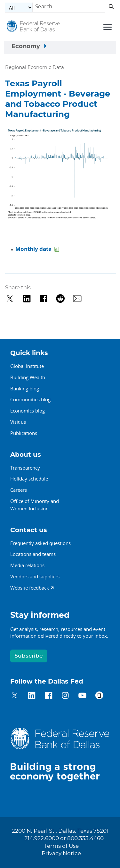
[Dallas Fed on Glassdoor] (99, 697)
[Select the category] (19, 8)
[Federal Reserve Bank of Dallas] (33, 28)
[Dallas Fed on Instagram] (65, 697)
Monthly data (34, 249)
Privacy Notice (61, 854)
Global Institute (27, 366)
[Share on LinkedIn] (27, 298)
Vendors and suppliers (35, 576)
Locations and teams (33, 554)
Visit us (18, 422)
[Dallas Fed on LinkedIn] (32, 697)
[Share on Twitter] (10, 298)
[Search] (69, 8)
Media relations (27, 565)
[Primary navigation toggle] (107, 27)
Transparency (25, 468)
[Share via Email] (77, 298)
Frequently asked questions (40, 543)
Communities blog (30, 399)
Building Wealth (28, 377)
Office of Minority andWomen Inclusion (35, 505)
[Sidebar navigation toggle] (60, 47)
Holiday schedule (29, 479)
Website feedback (30, 588)
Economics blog (28, 411)
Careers (19, 490)
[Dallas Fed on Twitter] (15, 697)
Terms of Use (61, 846)
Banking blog (25, 388)
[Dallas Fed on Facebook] (49, 697)
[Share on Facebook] (44, 298)
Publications (24, 433)
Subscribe (29, 656)
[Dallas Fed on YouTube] (82, 697)
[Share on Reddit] (60, 298)
